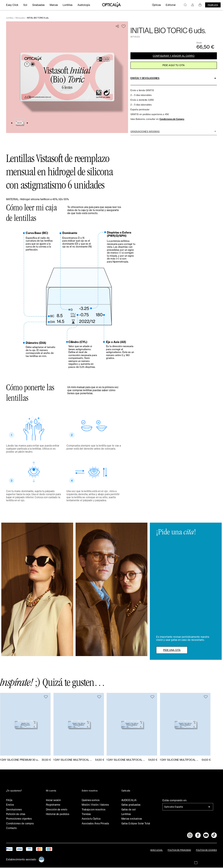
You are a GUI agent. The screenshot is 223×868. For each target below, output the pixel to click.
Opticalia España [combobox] (173, 807)
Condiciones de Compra (172, 120)
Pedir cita (213, 5)
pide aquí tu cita (174, 66)
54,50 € (100, 760)
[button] (174, 80)
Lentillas (10, 18)
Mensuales (20, 18)
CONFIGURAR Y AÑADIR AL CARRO (174, 56)
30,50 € (46, 760)
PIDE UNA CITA (173, 650)
